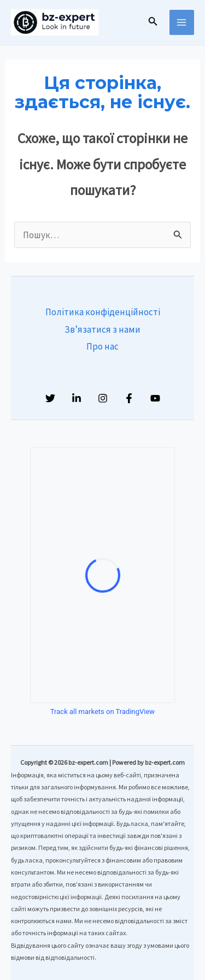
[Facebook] (129, 398)
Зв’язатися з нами (102, 329)
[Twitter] (50, 398)
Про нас (102, 346)
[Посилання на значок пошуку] (153, 22)
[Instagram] (103, 398)
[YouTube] (155, 398)
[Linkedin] (77, 398)
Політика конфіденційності (103, 312)
